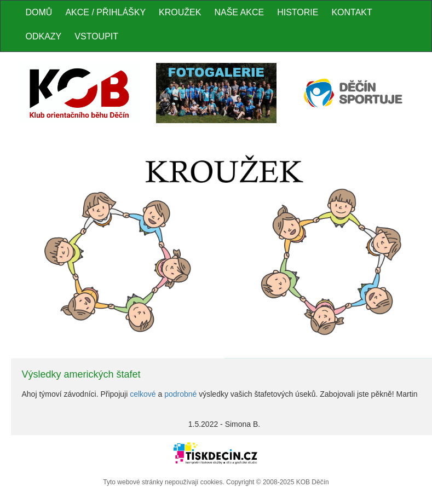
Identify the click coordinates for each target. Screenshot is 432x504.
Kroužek (180, 12)
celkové (143, 394)
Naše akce (239, 12)
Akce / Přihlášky (105, 12)
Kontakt (352, 12)
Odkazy (44, 36)
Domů (39, 12)
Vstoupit (96, 36)
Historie (298, 12)
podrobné (180, 394)
